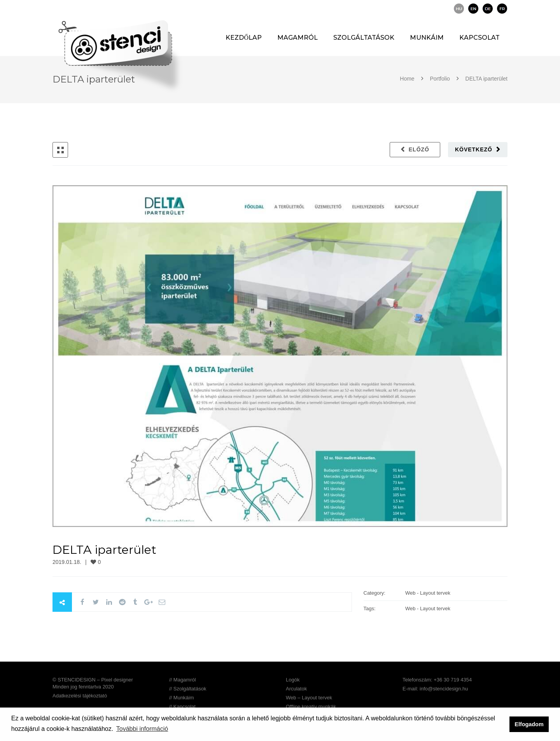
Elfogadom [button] (529, 724)
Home (408, 79)
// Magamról (183, 680)
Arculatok (296, 689)
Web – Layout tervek (309, 698)
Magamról (297, 38)
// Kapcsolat (182, 707)
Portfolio (440, 79)
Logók (293, 680)
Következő (474, 149)
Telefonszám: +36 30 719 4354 (437, 680)
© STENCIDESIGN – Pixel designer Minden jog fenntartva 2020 (93, 683)
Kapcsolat (479, 38)
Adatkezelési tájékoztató (80, 696)
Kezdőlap (244, 38)
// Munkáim (182, 698)
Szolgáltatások (364, 38)
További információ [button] (142, 729)
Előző (419, 149)
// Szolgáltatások (188, 689)
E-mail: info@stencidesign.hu (435, 689)
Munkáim (427, 38)
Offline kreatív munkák (311, 707)
